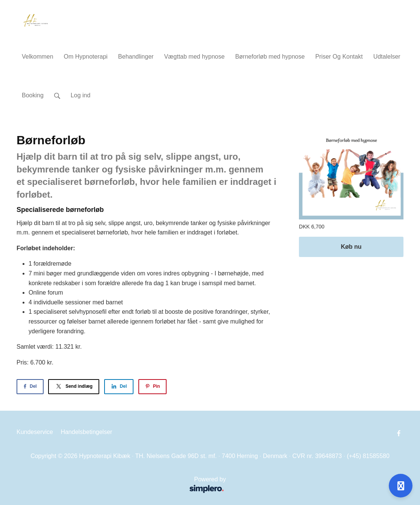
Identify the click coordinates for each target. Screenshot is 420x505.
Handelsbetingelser (86, 432)
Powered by (124, 486)
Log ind (81, 95)
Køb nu (351, 247)
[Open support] (401, 486)
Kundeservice (35, 432)
